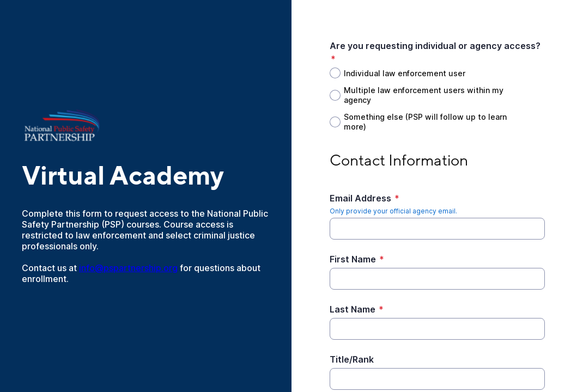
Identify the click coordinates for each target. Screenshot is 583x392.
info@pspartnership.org (128, 268)
